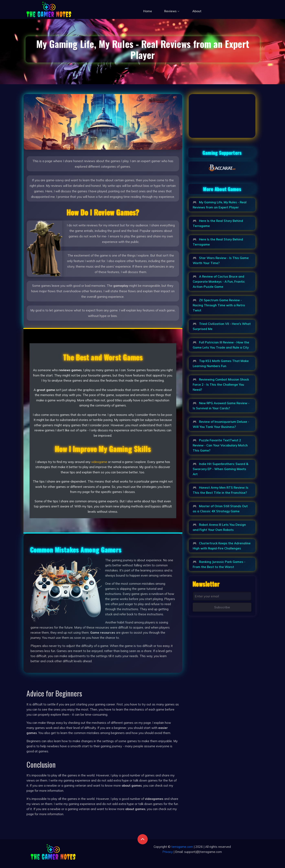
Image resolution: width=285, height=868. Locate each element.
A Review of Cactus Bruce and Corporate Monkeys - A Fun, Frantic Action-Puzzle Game (219, 282)
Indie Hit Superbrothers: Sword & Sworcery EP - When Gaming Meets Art (221, 469)
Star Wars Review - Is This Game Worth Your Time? (221, 260)
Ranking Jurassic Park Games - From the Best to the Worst (219, 564)
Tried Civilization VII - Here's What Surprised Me (222, 326)
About (197, 11)
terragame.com (182, 847)
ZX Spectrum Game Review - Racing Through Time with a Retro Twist (219, 305)
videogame (99, 462)
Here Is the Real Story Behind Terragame (218, 223)
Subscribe (222, 607)
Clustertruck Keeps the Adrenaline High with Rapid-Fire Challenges (222, 546)
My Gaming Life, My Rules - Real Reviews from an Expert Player (220, 205)
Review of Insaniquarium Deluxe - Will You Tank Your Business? (221, 424)
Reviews (172, 11)
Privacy (168, 852)
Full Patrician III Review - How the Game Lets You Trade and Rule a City (221, 345)
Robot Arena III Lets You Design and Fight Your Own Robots (219, 527)
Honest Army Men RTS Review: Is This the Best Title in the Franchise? (221, 490)
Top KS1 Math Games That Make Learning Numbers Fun (221, 363)
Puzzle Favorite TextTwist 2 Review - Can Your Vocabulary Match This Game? (220, 445)
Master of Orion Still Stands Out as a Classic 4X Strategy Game (220, 509)
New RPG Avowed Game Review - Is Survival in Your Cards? (221, 406)
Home (148, 11)
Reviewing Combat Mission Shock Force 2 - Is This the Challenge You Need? (221, 385)
